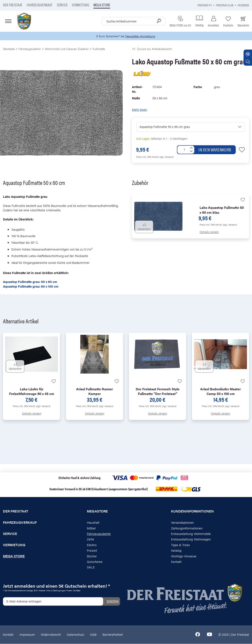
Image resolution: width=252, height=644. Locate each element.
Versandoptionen (183, 523)
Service (62, 5)
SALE (91, 567)
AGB (93, 635)
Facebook (243, 5)
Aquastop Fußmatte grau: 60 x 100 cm (31, 286)
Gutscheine (95, 562)
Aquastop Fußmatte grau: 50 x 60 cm (30, 282)
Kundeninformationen (192, 512)
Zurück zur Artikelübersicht (152, 49)
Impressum (27, 635)
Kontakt (176, 562)
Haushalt (93, 523)
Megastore (97, 512)
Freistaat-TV (205, 5)
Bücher (92, 556)
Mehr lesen (140, 110)
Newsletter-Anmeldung (141, 36)
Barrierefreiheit (113, 635)
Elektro (92, 545)
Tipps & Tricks (181, 545)
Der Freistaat (13, 5)
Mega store (102, 5)
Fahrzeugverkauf (40, 5)
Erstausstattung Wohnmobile (191, 534)
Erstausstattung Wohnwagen (191, 539)
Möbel (91, 528)
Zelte (90, 539)
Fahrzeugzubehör (99, 534)
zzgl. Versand (166, 157)
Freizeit (92, 551)
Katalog (176, 551)
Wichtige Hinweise (184, 556)
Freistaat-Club (225, 5)
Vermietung (80, 5)
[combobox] (134, 21)
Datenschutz (75, 635)
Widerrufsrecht (51, 635)
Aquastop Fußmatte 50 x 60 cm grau (165, 127)
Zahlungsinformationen (187, 528)
